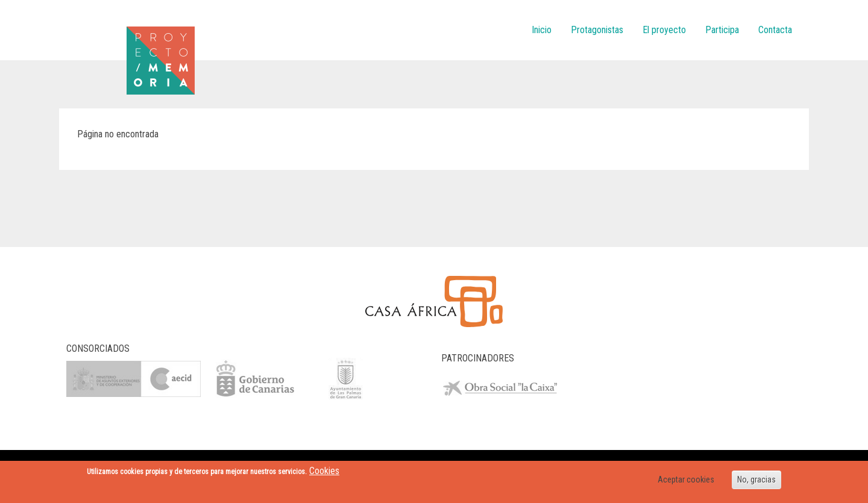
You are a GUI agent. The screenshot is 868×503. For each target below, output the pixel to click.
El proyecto (664, 30)
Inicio (542, 30)
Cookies (324, 471)
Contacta (775, 30)
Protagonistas (597, 30)
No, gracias (756, 480)
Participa (722, 30)
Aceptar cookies (686, 480)
